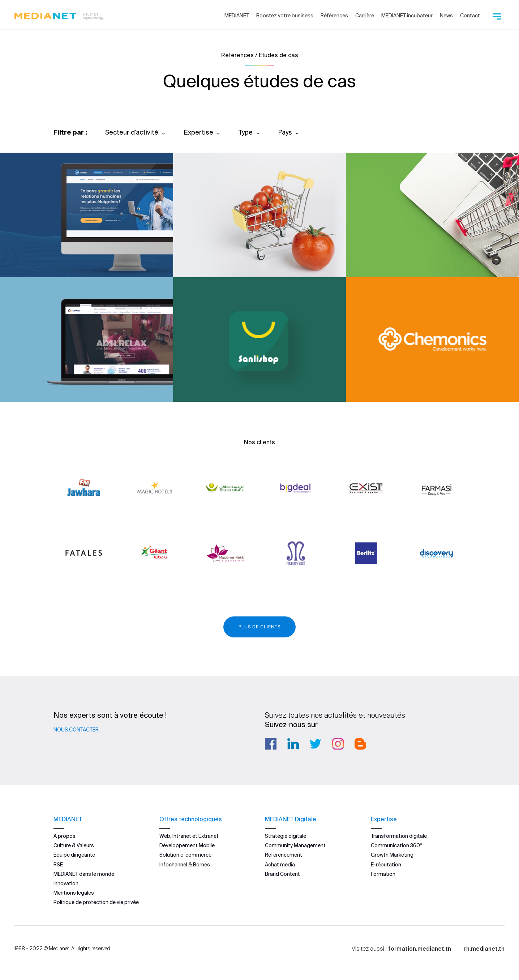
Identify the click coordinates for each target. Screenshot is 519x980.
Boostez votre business (285, 16)
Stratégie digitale (286, 836)
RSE (58, 865)
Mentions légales (74, 893)
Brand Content (282, 874)
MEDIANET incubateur (407, 16)
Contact (470, 16)
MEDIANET (237, 16)
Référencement (284, 855)
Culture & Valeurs (74, 845)
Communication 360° (396, 845)
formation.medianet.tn (420, 949)
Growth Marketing (392, 855)
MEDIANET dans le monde (84, 874)
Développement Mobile (187, 845)
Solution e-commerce (185, 855)
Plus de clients (259, 627)
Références (334, 16)
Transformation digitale (399, 836)
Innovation (66, 883)
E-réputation (386, 865)
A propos (65, 836)
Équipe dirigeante (74, 855)
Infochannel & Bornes (185, 865)
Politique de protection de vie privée (96, 902)
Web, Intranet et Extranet (189, 836)
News (446, 16)
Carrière (365, 16)
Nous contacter (76, 730)
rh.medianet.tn (484, 949)
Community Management (295, 845)
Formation (383, 874)
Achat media (280, 865)
